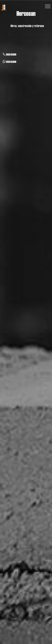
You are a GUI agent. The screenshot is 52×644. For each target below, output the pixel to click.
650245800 (9, 54)
